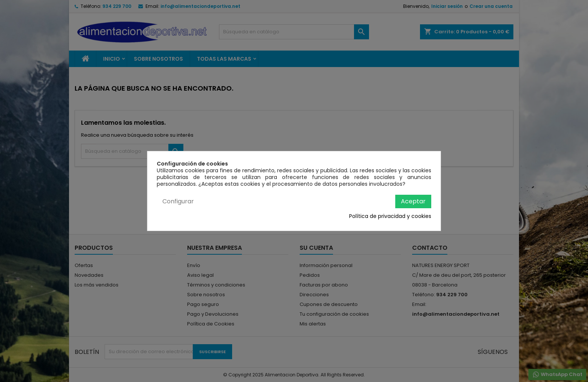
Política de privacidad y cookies (390, 216)
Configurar (178, 201)
